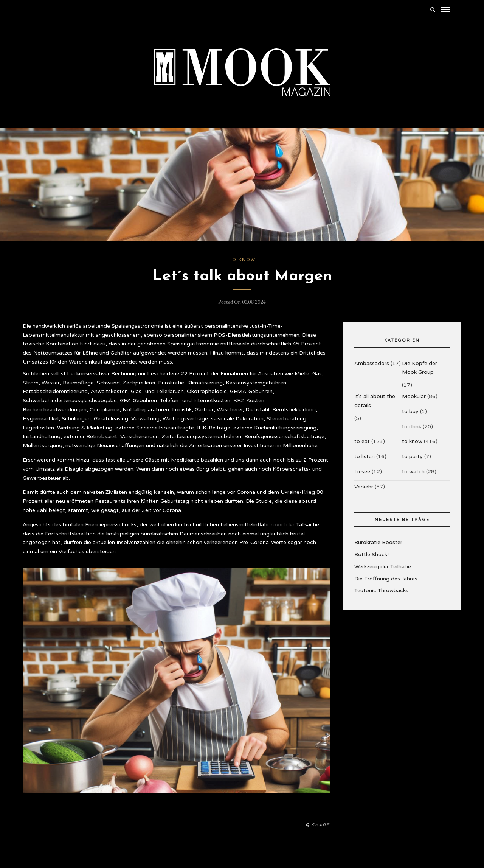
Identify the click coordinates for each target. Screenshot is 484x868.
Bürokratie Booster (378, 548)
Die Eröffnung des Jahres (386, 584)
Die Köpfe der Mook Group (420, 373)
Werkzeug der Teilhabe (383, 572)
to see (362, 477)
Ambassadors (372, 368)
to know (242, 265)
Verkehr (364, 492)
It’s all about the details (375, 406)
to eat (362, 447)
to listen (365, 462)
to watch (413, 477)
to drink (412, 432)
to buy (410, 416)
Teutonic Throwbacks (381, 596)
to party (412, 462)
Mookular (414, 402)
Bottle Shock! (372, 560)
